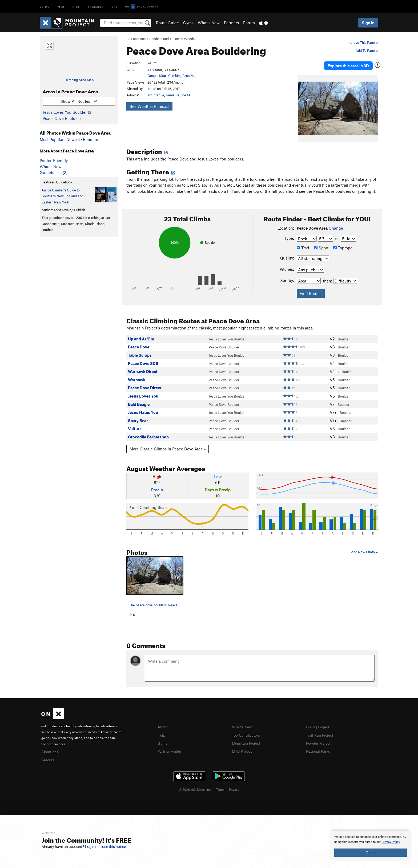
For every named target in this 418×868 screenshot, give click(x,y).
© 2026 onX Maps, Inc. (195, 785)
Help (162, 730)
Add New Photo (365, 548)
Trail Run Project (321, 730)
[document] (371, 846)
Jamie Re (173, 95)
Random (91, 139)
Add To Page (367, 50)
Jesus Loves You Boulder (65, 112)
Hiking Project (319, 723)
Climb (45, 7)
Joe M (152, 89)
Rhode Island (159, 39)
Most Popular (52, 139)
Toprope (343, 244)
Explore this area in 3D (354, 64)
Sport (321, 244)
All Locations (136, 39)
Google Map (157, 76)
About (163, 723)
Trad (303, 244)
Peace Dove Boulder (61, 118)
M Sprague (156, 95)
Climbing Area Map (79, 80)
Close (371, 853)
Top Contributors (247, 730)
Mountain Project (247, 738)
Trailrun (96, 7)
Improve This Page (362, 42)
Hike (76, 7)
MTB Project (243, 746)
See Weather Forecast (150, 106)
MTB (61, 7)
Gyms (188, 23)
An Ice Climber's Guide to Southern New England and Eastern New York (62, 196)
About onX (51, 747)
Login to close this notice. (106, 847)
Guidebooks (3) (54, 172)
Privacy (234, 785)
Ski (114, 7)
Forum (249, 23)
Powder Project (319, 738)
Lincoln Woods (184, 39)
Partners (231, 23)
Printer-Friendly (54, 160)
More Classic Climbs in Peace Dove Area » (168, 445)
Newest (73, 139)
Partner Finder (170, 746)
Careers (48, 755)
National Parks (319, 746)
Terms (220, 785)
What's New (209, 23)
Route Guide (167, 23)
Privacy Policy (391, 842)
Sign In (368, 23)
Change (336, 224)
